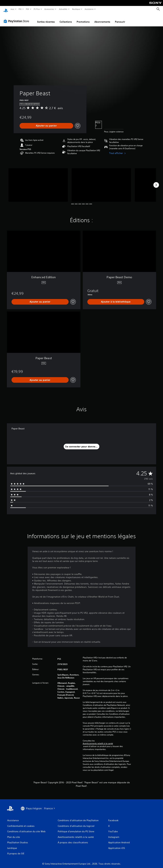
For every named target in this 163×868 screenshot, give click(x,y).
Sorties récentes (46, 19)
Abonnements (102, 19)
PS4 (28, 9)
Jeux (12, 9)
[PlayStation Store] (17, 18)
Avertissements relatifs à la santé (98, 740)
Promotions (83, 19)
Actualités (63, 9)
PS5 (20, 9)
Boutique (76, 9)
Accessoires (49, 9)
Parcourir (120, 19)
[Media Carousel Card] (38, 182)
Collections (66, 19)
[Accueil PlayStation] (6, 9)
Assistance (89, 9)
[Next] (156, 182)
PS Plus (37, 9)
